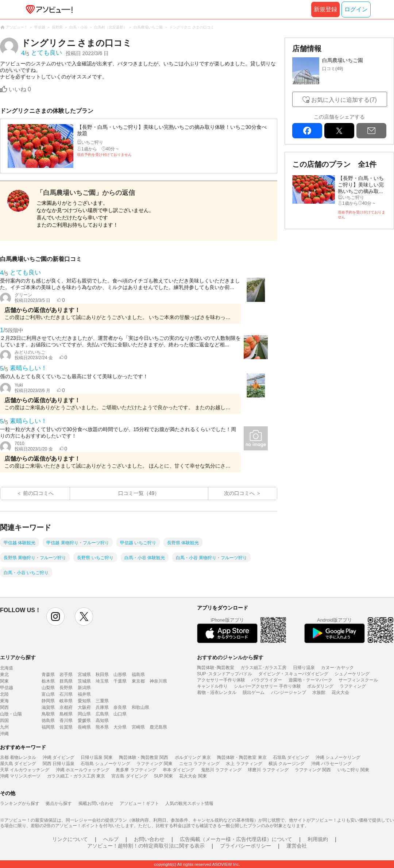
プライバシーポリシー (246, 846)
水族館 (319, 692)
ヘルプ (111, 839)
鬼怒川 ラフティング (221, 770)
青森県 (48, 675)
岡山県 (84, 714)
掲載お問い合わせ (96, 803)
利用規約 (318, 839)
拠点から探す (59, 803)
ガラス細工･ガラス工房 (263, 668)
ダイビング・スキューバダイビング (293, 674)
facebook (307, 131)
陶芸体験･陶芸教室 (216, 668)
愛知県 (84, 701)
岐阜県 (66, 701)
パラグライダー (267, 680)
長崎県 (84, 727)
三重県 (102, 701)
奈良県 (120, 707)
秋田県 (102, 675)
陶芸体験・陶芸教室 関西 (144, 757)
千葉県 (120, 681)
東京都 (138, 681)
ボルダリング (320, 686)
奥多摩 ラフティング (136, 770)
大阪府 (84, 707)
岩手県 (66, 675)
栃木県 (48, 681)
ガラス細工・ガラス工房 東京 (76, 776)
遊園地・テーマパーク (310, 680)
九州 (4, 727)
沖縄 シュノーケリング (338, 757)
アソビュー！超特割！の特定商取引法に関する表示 (146, 846)
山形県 (120, 675)
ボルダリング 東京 (193, 757)
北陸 (4, 694)
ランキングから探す (20, 803)
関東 (4, 681)
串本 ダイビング (179, 770)
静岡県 (48, 701)
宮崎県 (138, 727)
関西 (4, 707)
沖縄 (4, 734)
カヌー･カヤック (337, 668)
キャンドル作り (212, 686)
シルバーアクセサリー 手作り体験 (267, 686)
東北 (4, 675)
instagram (55, 617)
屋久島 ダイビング (18, 764)
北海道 (7, 668)
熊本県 (102, 727)
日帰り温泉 (304, 668)
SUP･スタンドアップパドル (225, 674)
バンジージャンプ (289, 692)
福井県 (84, 694)
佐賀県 (66, 727)
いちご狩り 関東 (353, 770)
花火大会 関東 (193, 776)
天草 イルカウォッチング (25, 770)
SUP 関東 (163, 776)
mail (371, 131)
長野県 (66, 688)
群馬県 (66, 681)
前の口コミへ (38, 493)
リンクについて (70, 839)
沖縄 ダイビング (59, 757)
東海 (4, 701)
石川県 (66, 694)
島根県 (66, 714)
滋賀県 (48, 707)
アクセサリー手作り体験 (221, 680)
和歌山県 (140, 707)
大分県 (120, 727)
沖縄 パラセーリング (331, 764)
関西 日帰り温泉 (59, 764)
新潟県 (84, 688)
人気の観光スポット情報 (189, 803)
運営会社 (297, 846)
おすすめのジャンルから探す (230, 657)
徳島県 (48, 721)
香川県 (66, 721)
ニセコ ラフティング (199, 764)
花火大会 (340, 692)
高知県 (102, 721)
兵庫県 (102, 707)
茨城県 (84, 681)
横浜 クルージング (287, 764)
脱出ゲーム (254, 692)
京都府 (66, 707)
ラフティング (353, 686)
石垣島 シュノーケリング (105, 764)
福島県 (138, 675)
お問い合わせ (149, 839)
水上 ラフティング (244, 764)
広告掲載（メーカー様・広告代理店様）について (236, 839)
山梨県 (48, 688)
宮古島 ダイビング (129, 776)
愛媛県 (84, 721)
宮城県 (84, 675)
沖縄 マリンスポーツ (20, 776)
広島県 (102, 714)
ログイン (356, 9)
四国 (4, 721)
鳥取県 (48, 714)
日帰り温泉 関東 (96, 757)
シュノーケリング (352, 674)
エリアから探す (18, 657)
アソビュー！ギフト (139, 803)
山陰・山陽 (11, 714)
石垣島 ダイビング (291, 757)
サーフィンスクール (358, 680)
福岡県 (48, 727)
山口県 (120, 714)
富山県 (48, 694)
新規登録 (325, 9)
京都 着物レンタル (18, 757)
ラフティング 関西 (313, 770)
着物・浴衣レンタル (217, 692)
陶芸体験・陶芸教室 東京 (242, 757)
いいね (20, 89)
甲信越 (7, 688)
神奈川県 (158, 681)
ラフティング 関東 (154, 764)
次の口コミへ (239, 493)
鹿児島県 (158, 727)
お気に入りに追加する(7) (344, 100)
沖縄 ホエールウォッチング (83, 770)
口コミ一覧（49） (139, 493)
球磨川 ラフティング (268, 770)
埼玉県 (102, 681)
